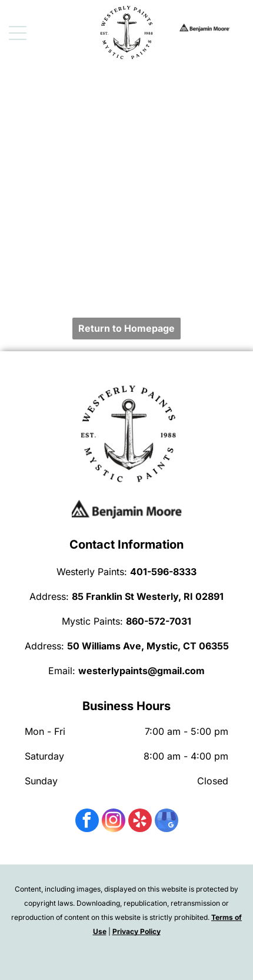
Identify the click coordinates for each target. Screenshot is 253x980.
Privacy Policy (137, 931)
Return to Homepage (126, 328)
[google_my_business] (167, 822)
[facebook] (87, 822)
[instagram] (114, 822)
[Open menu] (18, 33)
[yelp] (140, 822)
